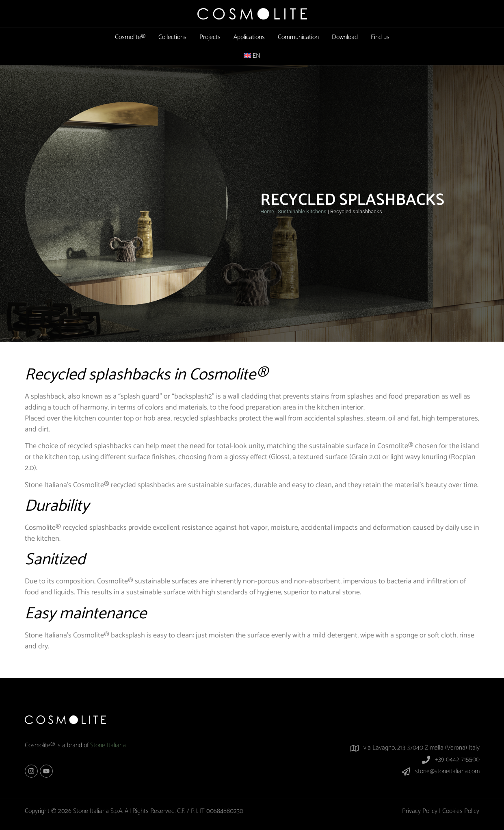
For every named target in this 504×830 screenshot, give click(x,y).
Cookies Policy (461, 811)
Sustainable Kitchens (302, 211)
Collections (172, 37)
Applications (249, 37)
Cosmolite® (130, 37)
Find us (380, 37)
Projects (210, 37)
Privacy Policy (420, 811)
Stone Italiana (108, 745)
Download (345, 37)
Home (267, 211)
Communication (298, 37)
